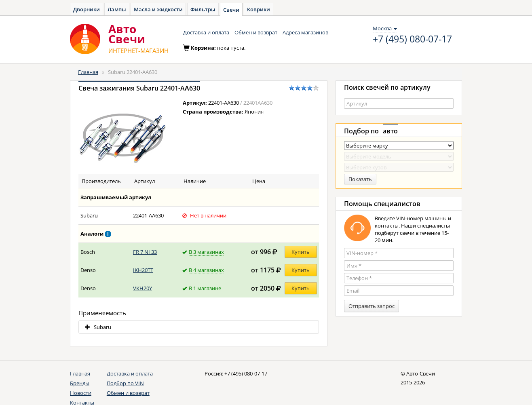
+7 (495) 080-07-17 (412, 39)
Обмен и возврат (256, 32)
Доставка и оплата (206, 32)
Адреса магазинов (305, 32)
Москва (385, 28)
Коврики (259, 9)
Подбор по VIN (125, 383)
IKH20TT (143, 270)
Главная (88, 72)
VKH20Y (142, 288)
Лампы (117, 9)
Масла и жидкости (158, 9)
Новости (81, 393)
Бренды (80, 383)
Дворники (87, 9)
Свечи (231, 10)
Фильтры (203, 9)
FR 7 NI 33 (145, 252)
